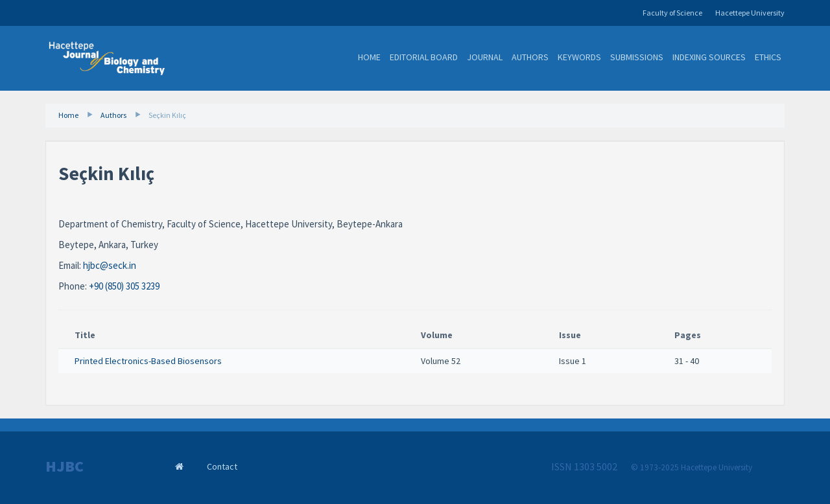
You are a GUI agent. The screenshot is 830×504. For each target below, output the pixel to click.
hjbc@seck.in (110, 265)
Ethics (768, 57)
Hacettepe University (750, 13)
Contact (222, 466)
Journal (485, 57)
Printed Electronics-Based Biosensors (148, 361)
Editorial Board (424, 57)
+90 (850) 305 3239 (124, 286)
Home (369, 57)
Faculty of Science (672, 13)
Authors (530, 57)
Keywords (579, 57)
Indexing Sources (709, 57)
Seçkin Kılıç (167, 115)
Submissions (637, 57)
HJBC (65, 466)
